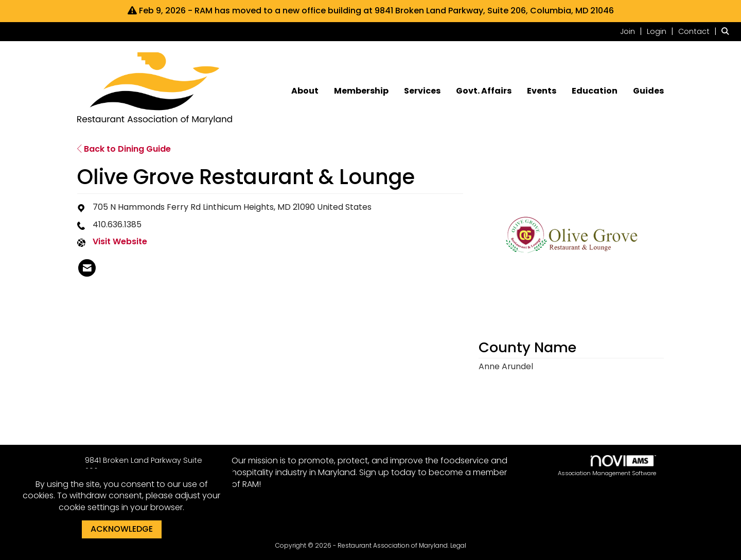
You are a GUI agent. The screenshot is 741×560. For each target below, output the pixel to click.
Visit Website (120, 242)
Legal (458, 545)
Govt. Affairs (484, 91)
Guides (648, 91)
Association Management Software (607, 466)
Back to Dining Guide (124, 149)
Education (595, 91)
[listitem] (632, 31)
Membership (361, 91)
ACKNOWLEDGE (122, 529)
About (305, 91)
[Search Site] (727, 31)
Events (542, 91)
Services (422, 91)
